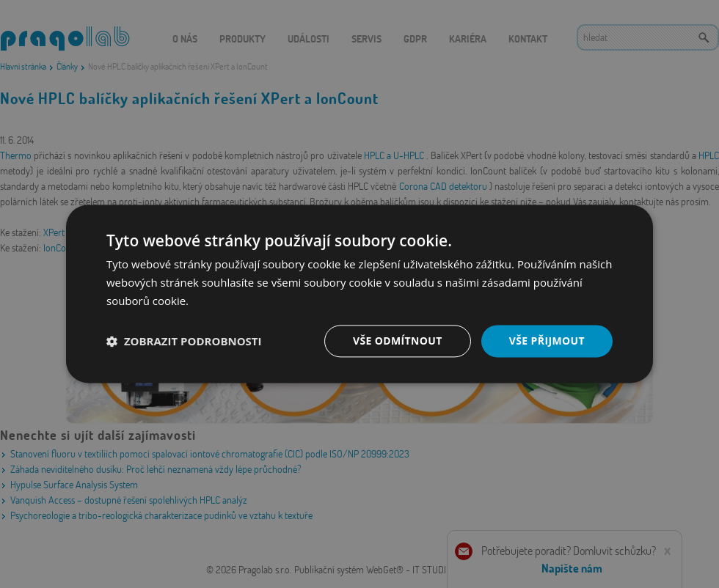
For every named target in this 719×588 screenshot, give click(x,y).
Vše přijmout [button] (547, 341)
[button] (184, 341)
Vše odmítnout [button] (397, 341)
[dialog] (359, 294)
